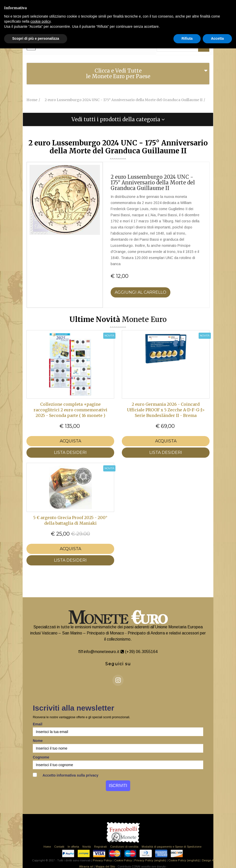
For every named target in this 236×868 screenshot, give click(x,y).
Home (47, 847)
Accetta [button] (217, 38)
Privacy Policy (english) (150, 860)
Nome (38, 741)
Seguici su (118, 664)
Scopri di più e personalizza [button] (36, 38)
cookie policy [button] (41, 21)
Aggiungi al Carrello (141, 292)
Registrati (100, 847)
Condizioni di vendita (124, 847)
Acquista (70, 441)
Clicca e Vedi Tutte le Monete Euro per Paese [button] (118, 73)
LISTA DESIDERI (70, 452)
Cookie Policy (123, 860)
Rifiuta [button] (187, 38)
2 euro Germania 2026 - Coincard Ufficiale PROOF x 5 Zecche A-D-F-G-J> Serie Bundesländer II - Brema (166, 410)
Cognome (41, 757)
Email (38, 724)
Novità (87, 847)
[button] (118, 119)
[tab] (118, 74)
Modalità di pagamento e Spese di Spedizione (172, 847)
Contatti (59, 847)
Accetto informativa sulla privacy (66, 775)
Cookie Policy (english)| (184, 860)
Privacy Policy (102, 860)
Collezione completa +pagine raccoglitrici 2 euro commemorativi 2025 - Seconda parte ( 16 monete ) (70, 410)
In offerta (73, 847)
